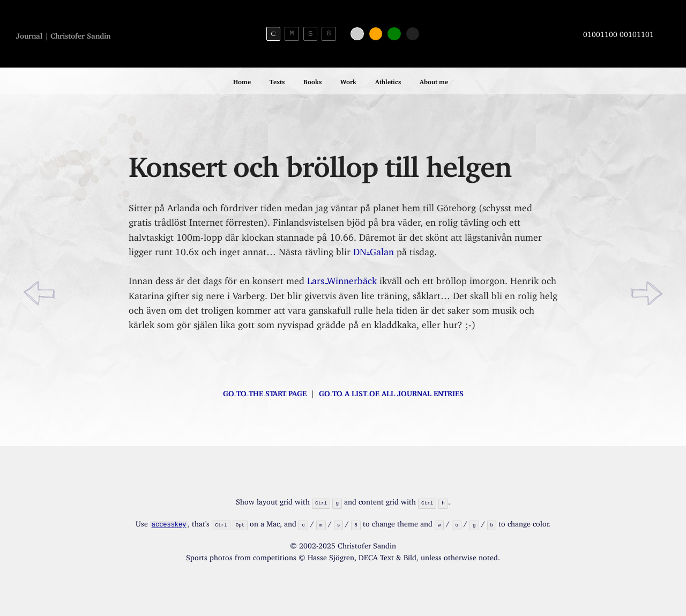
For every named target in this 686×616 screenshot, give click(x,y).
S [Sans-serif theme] (311, 34)
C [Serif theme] (273, 34)
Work (348, 80)
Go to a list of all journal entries (391, 392)
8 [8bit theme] (329, 33)
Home (242, 80)
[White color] (357, 34)
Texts (277, 80)
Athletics (388, 80)
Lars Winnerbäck (342, 279)
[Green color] (394, 34)
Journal (29, 34)
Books (312, 80)
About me (434, 80)
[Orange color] (376, 34)
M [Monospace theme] (292, 33)
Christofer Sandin (80, 34)
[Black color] (413, 34)
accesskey (169, 523)
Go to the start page (265, 392)
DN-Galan (374, 250)
